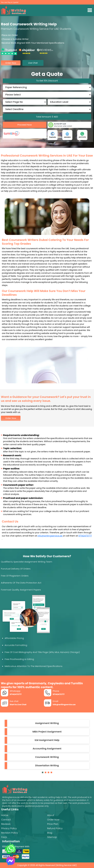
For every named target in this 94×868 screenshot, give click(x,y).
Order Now (11, 418)
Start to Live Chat (18, 705)
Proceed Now (25, 125)
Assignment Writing (47, 723)
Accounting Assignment (47, 749)
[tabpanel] (47, 744)
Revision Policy (10, 833)
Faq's (4, 837)
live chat (33, 63)
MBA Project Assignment (47, 732)
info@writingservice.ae (50, 536)
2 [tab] (46, 773)
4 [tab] (52, 773)
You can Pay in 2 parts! (10, 2)
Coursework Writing (47, 757)
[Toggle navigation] (90, 10)
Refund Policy (55, 828)
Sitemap (52, 837)
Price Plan (53, 824)
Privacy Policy (9, 828)
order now (11, 63)
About (51, 815)
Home (5, 815)
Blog (50, 833)
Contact (6, 820)
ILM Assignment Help (47, 740)
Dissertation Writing (47, 766)
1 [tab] (43, 773)
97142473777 (85, 536)
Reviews (6, 824)
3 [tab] (49, 773)
